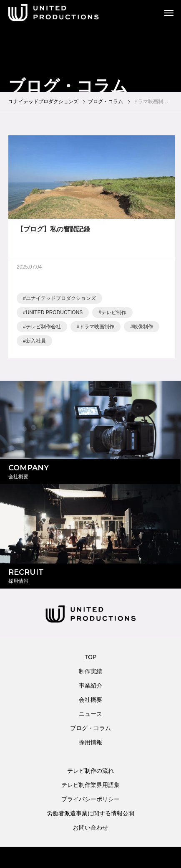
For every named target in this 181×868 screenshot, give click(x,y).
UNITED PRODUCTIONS (54, 314)
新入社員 (36, 343)
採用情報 (90, 742)
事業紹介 (90, 685)
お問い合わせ (90, 827)
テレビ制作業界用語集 (90, 785)
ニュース (90, 714)
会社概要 (90, 700)
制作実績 (90, 671)
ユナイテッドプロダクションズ (61, 300)
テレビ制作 (114, 314)
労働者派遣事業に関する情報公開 (90, 813)
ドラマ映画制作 (97, 328)
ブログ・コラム (90, 728)
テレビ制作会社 (43, 328)
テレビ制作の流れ (90, 771)
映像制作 (143, 328)
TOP (91, 657)
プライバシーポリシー (90, 799)
